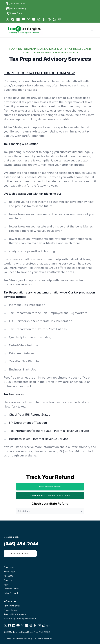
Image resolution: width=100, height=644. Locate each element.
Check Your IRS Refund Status (30, 415)
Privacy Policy (10, 610)
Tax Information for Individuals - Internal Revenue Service (49, 431)
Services (8, 580)
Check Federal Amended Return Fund (57, 496)
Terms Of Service (12, 606)
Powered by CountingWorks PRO (20, 619)
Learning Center (11, 589)
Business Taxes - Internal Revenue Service (38, 439)
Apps (6, 584)
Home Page (9, 572)
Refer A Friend (11, 593)
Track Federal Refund (56, 488)
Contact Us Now (20, 554)
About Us (8, 576)
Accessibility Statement (15, 614)
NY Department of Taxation (28, 423)
